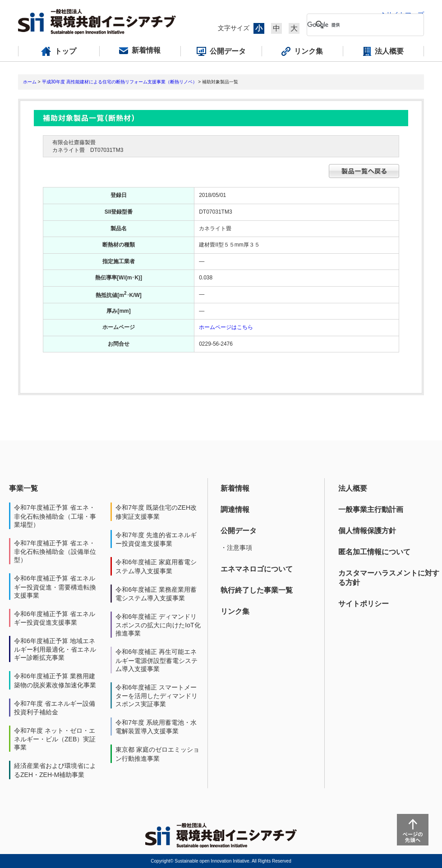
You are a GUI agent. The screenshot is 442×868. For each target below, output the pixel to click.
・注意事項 (236, 548)
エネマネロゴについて (257, 569)
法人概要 (353, 488)
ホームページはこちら (226, 327)
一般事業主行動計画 (371, 509)
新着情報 (235, 488)
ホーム (30, 82)
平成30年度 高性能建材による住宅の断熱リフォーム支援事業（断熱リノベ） (120, 82)
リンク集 (235, 611)
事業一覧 (23, 488)
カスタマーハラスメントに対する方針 (389, 578)
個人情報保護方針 (367, 531)
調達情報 (235, 509)
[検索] (358, 25)
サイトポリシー (364, 604)
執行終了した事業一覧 (257, 590)
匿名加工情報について (374, 552)
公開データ (239, 531)
